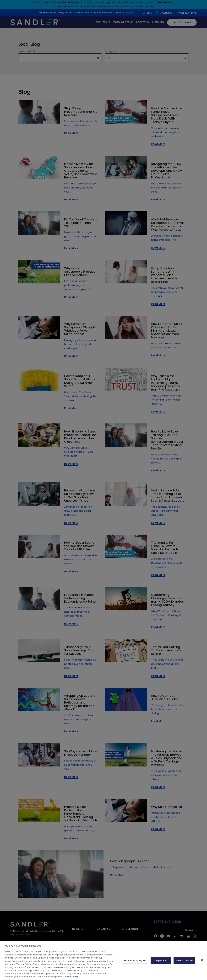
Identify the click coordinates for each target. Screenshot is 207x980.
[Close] (202, 960)
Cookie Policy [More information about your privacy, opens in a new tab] (71, 977)
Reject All (161, 960)
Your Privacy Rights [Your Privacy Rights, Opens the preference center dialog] (135, 960)
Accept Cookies (184, 960)
